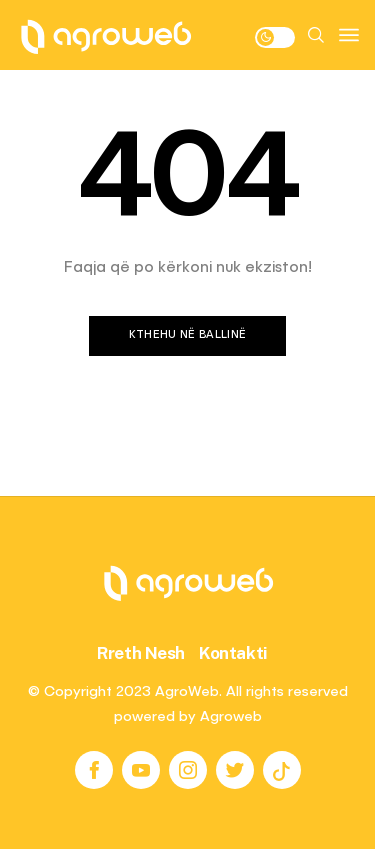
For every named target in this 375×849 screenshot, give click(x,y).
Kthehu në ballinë (188, 335)
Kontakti (233, 653)
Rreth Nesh (141, 653)
